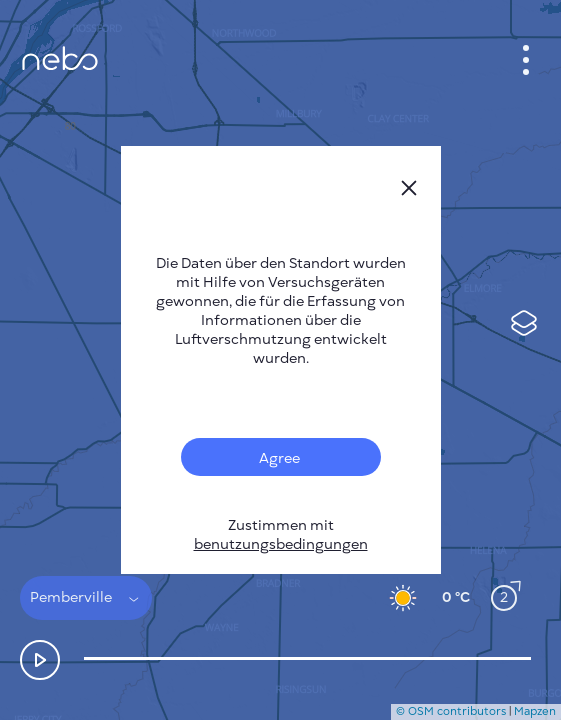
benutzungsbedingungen (281, 544)
